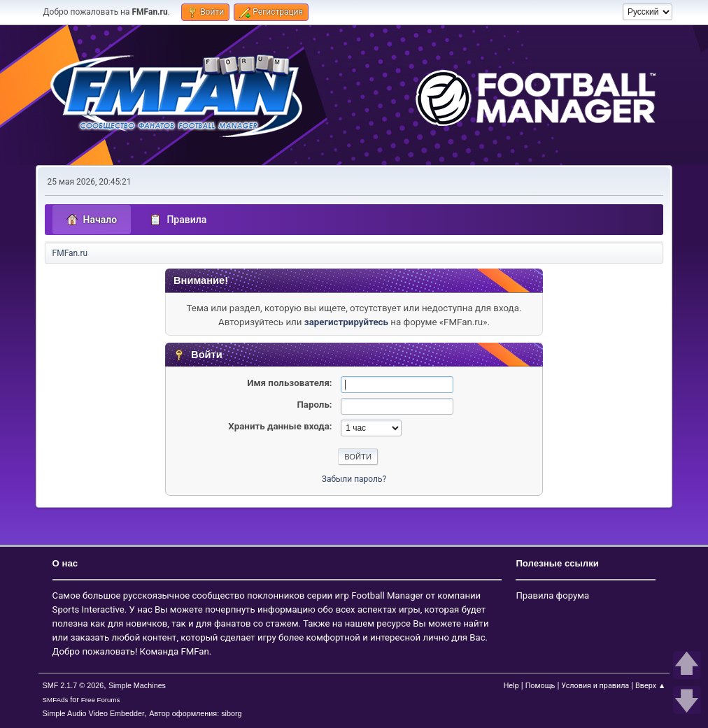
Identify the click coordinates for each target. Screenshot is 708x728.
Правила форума (552, 595)
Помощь (540, 686)
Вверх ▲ (650, 686)
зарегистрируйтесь (346, 322)
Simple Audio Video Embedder (94, 713)
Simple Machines (137, 685)
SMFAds (56, 700)
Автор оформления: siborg (195, 713)
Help (511, 686)
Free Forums (101, 700)
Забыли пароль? (354, 479)
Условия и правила (595, 686)
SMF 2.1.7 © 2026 (73, 685)
